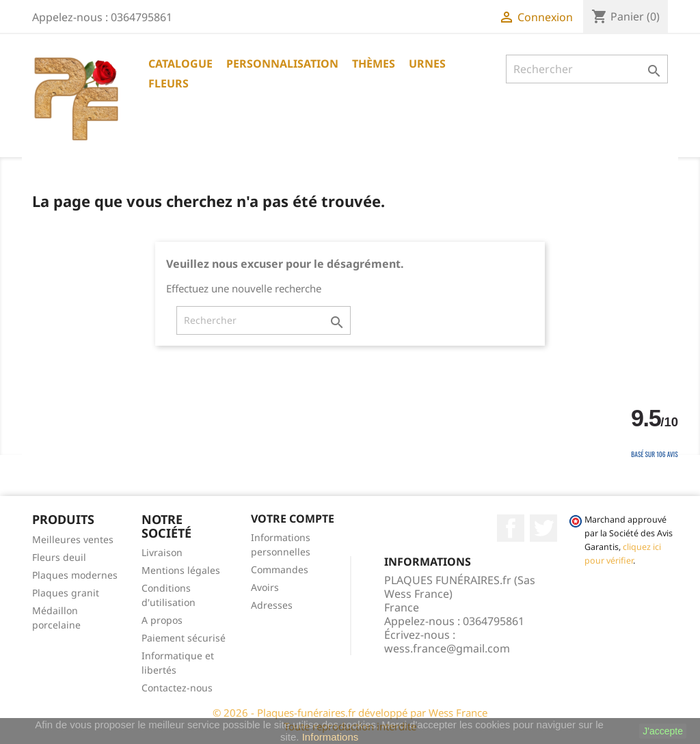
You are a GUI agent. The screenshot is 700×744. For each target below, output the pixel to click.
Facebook (511, 528)
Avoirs (265, 587)
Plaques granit (66, 593)
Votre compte (293, 519)
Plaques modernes (75, 575)
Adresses (272, 605)
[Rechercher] (587, 69)
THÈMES (374, 64)
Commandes (280, 569)
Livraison (162, 552)
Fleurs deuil (59, 557)
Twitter (543, 528)
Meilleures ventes (73, 539)
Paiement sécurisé (184, 638)
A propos (162, 620)
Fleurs (169, 83)
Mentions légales (181, 570)
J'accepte (663, 731)
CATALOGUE (180, 64)
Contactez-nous (177, 688)
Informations (331, 737)
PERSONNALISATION (282, 64)
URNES (427, 64)
